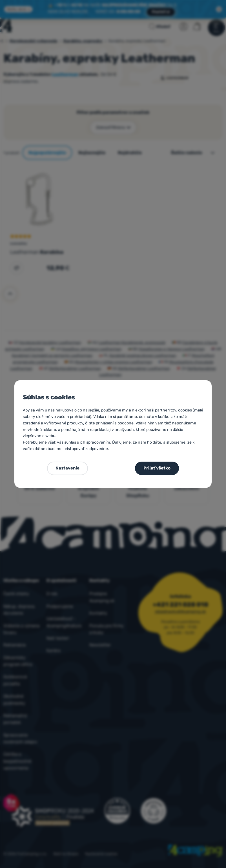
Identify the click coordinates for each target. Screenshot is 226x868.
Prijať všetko (157, 468)
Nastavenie (67, 468)
